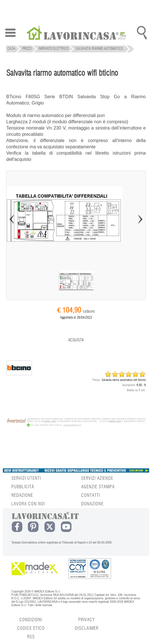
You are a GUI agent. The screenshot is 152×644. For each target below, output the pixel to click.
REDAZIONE (22, 495)
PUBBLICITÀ (23, 487)
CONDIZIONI (31, 620)
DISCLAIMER (87, 628)
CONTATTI (91, 495)
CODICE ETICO (31, 628)
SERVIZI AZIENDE (97, 478)
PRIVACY (87, 620)
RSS (31, 637)
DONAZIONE (92, 504)
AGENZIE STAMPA (98, 487)
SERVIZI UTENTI (26, 478)
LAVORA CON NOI (28, 504)
